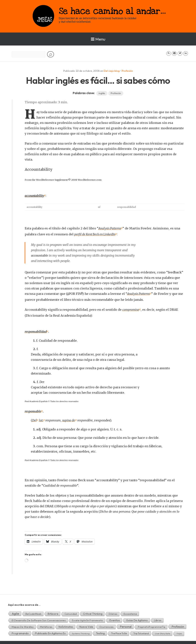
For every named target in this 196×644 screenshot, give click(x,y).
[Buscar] (51, 54)
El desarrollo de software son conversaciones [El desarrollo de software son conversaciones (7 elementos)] (39, 619)
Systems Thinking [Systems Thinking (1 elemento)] (81, 632)
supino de (69, 419)
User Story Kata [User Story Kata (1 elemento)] (163, 632)
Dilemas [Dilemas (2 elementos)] (113, 612)
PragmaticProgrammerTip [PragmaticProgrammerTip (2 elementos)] (151, 625)
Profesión (127, 71)
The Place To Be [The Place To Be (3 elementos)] (119, 632)
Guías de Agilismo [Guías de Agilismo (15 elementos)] (137, 619)
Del (34, 419)
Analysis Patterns (111, 228)
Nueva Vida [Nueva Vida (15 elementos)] (86, 625)
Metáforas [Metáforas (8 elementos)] (46, 625)
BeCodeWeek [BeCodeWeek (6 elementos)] (33, 612)
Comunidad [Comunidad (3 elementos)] (71, 612)
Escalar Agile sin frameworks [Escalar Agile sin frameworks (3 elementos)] (87, 619)
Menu (98, 39)
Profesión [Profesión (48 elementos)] (178, 625)
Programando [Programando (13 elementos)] (20, 632)
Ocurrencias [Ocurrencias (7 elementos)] (106, 625)
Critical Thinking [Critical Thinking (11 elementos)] (93, 612)
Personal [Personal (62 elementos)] (126, 625)
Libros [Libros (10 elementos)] (158, 619)
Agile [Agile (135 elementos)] (15, 612)
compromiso (131, 309)
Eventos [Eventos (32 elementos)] (115, 619)
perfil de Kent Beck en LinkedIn (96, 234)
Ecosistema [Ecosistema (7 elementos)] (130, 612)
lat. (41, 419)
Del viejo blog (112, 71)
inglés (102, 93)
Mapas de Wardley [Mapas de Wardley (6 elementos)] (23, 625)
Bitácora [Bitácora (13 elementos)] (53, 612)
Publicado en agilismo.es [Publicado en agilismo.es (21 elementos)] (50, 632)
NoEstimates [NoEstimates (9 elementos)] (66, 625)
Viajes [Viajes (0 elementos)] (179, 632)
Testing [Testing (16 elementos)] (100, 632)
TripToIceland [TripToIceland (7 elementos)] (141, 632)
